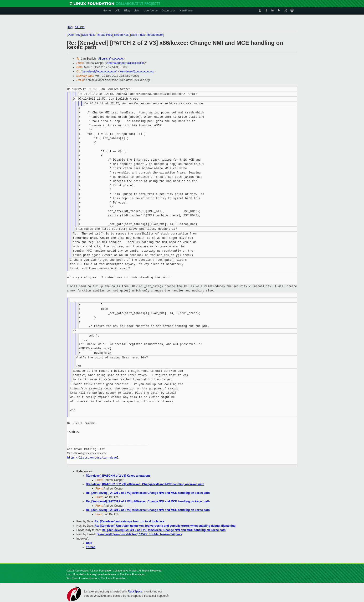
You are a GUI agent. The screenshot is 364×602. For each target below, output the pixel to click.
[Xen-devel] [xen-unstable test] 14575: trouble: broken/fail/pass (139, 534)
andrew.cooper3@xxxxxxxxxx (126, 63)
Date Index (138, 35)
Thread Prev (104, 35)
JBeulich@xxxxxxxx (111, 59)
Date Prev (74, 35)
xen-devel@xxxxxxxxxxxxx (99, 71)
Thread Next (122, 35)
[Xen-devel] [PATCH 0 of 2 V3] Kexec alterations (118, 476)
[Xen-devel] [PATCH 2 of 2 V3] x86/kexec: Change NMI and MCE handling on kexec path (145, 484)
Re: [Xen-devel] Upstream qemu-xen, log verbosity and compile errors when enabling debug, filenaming (165, 526)
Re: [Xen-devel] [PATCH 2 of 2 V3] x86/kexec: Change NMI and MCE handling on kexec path (148, 493)
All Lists (79, 27)
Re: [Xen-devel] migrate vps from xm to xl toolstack (130, 521)
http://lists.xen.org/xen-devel (93, 458)
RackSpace (135, 592)
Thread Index (155, 35)
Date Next (88, 35)
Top (70, 27)
